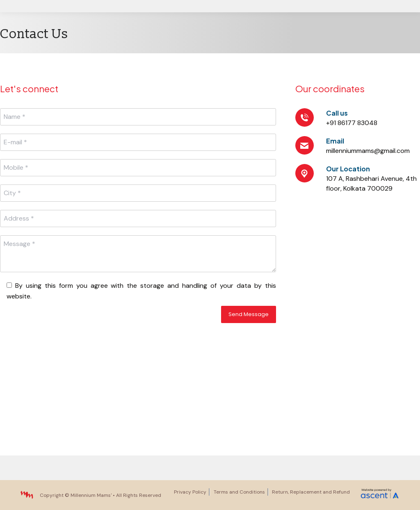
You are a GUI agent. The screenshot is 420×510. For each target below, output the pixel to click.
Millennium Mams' (91, 495)
